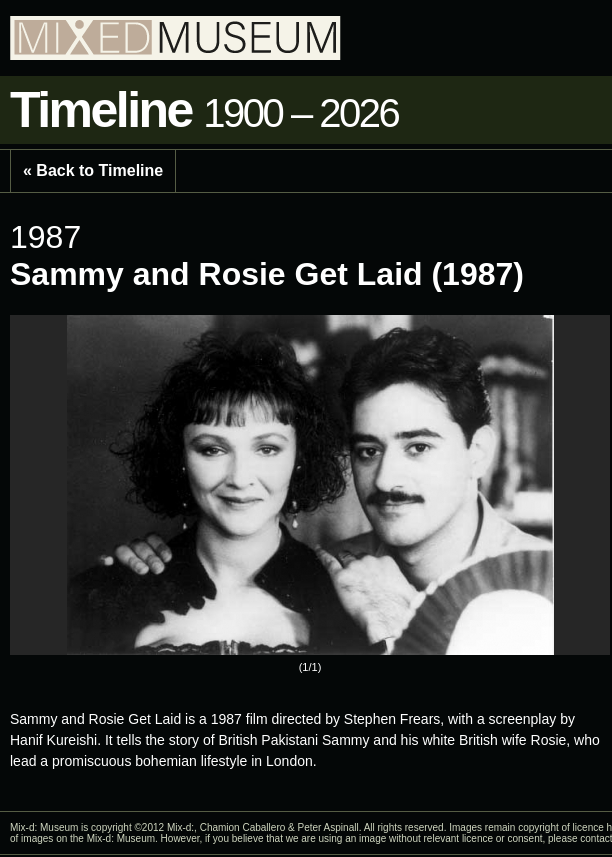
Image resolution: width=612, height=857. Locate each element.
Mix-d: (180, 827)
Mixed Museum (175, 38)
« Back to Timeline (93, 170)
